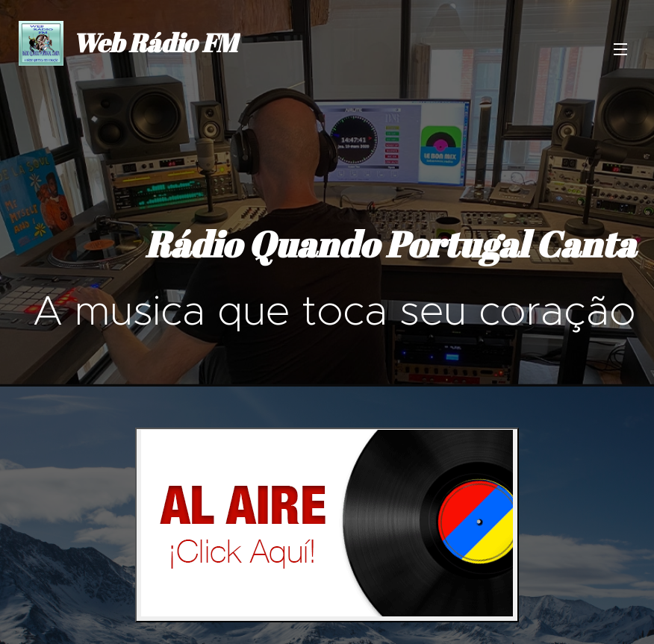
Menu (620, 49)
